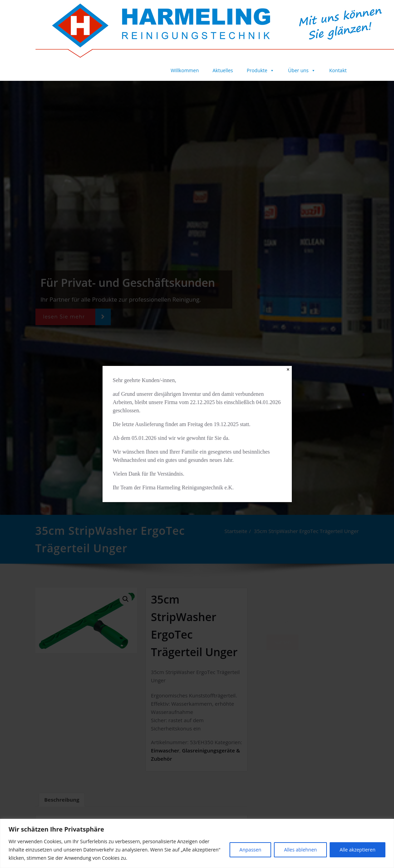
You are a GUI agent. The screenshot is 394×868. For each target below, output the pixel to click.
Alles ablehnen (300, 850)
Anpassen (251, 850)
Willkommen (185, 70)
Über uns (302, 70)
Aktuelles (223, 70)
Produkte (260, 70)
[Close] (288, 370)
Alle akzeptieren (358, 850)
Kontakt (338, 70)
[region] (197, 843)
